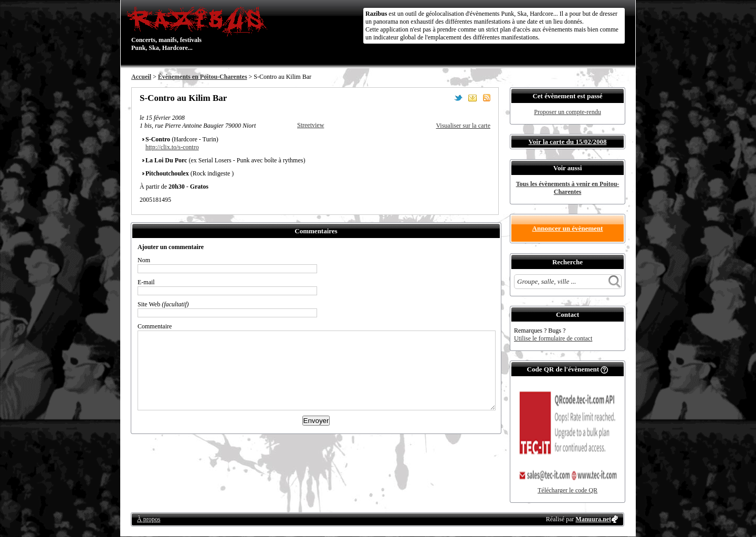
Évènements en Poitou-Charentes (203, 77)
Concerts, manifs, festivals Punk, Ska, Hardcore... (199, 28)
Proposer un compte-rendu (567, 112)
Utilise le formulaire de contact (553, 338)
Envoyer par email (472, 98)
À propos (149, 519)
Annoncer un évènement (568, 228)
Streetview (311, 125)
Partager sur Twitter (458, 98)
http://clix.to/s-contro (172, 147)
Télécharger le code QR (568, 490)
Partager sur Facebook (444, 98)
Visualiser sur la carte (463, 126)
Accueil (141, 77)
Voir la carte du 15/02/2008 (568, 142)
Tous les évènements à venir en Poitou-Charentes (568, 188)
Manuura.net (593, 519)
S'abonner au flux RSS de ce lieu (487, 98)
